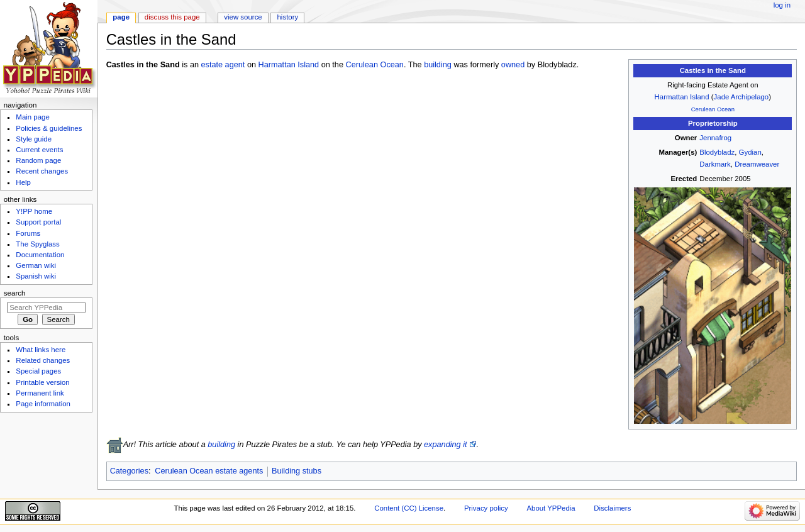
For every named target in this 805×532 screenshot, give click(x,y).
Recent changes (42, 171)
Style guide (34, 139)
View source (243, 17)
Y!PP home (34, 211)
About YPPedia (551, 508)
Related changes (43, 360)
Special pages (38, 371)
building (438, 65)
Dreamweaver (757, 164)
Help (23, 182)
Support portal (38, 222)
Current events (39, 150)
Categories (129, 471)
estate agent (223, 65)
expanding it (445, 445)
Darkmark (715, 164)
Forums (28, 233)
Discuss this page (172, 17)
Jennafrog (715, 138)
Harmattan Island (682, 97)
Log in (782, 5)
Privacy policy (486, 508)
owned (513, 65)
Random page (38, 160)
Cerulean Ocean (713, 109)
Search (15, 293)
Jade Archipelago (741, 97)
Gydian (750, 152)
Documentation (40, 255)
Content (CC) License (409, 508)
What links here (41, 350)
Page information (43, 404)
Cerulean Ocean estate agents (209, 471)
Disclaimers (612, 508)
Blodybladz (717, 152)
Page (121, 17)
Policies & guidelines (49, 128)
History (288, 17)
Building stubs (297, 471)
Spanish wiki (36, 276)
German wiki (36, 265)
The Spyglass (37, 244)
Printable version (42, 382)
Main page (33, 117)
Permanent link (40, 393)
